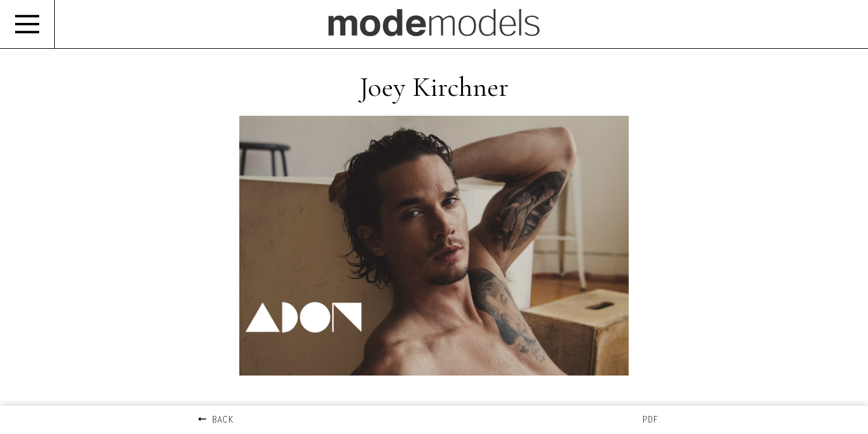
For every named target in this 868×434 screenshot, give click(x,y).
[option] (434, 257)
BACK (216, 420)
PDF (650, 420)
